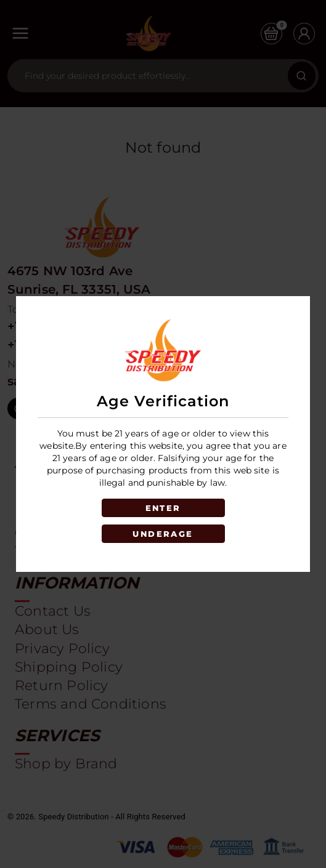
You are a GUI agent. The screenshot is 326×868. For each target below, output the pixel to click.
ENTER (163, 508)
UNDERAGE (163, 534)
